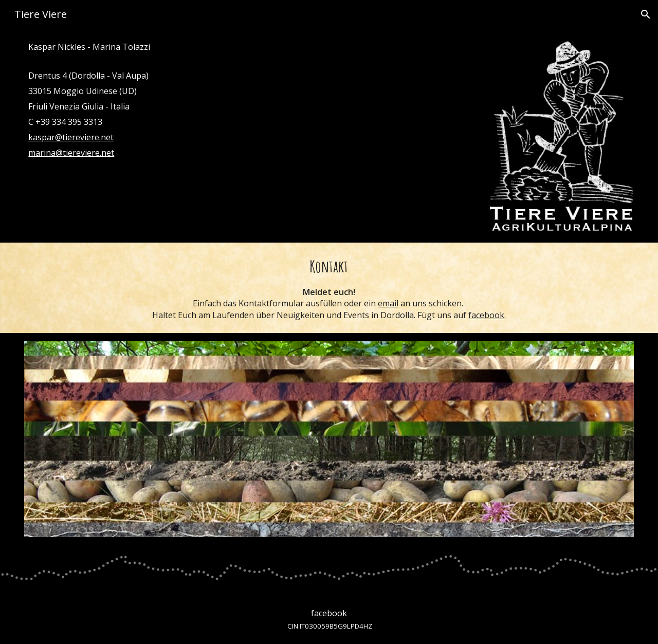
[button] (646, 14)
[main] (251, 100)
